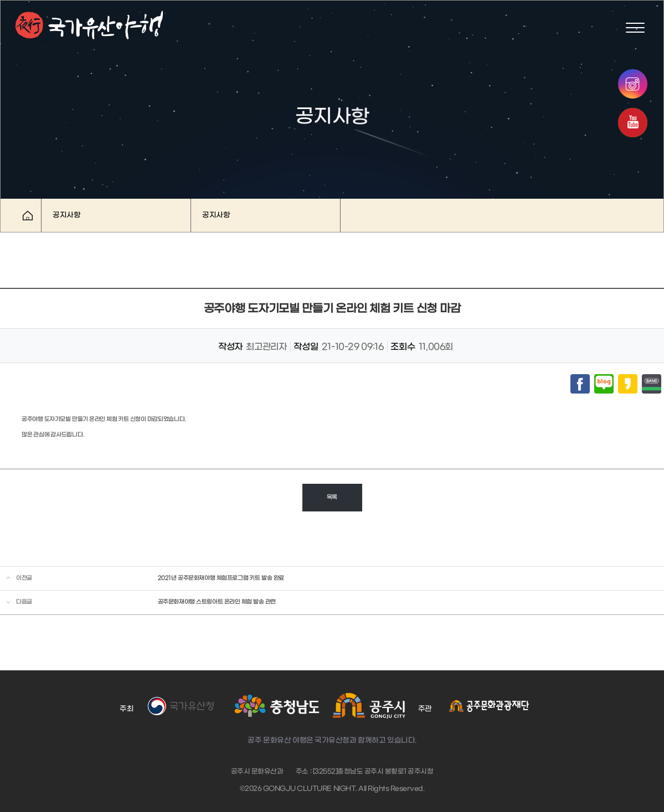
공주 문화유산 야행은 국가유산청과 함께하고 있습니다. (332, 740)
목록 (332, 497)
